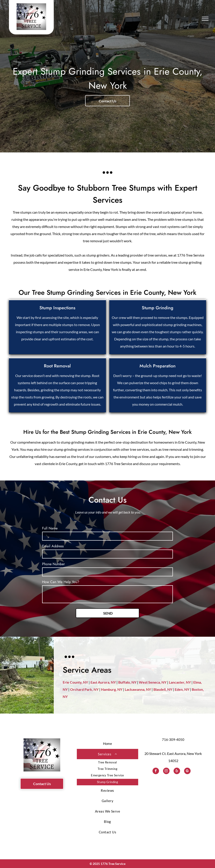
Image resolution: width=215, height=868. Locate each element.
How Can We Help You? (61, 582)
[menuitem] (107, 744)
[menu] (205, 19)
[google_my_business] (187, 771)
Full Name (50, 528)
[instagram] (166, 771)
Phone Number (53, 564)
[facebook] (156, 771)
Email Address (53, 546)
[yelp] (177, 771)
